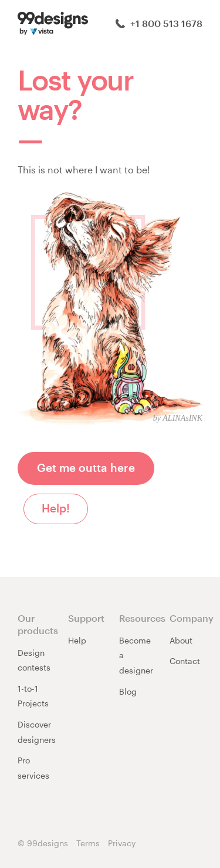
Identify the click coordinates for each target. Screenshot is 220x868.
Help (77, 640)
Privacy (122, 843)
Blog (128, 691)
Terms (88, 843)
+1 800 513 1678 (159, 23)
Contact (185, 661)
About (181, 640)
